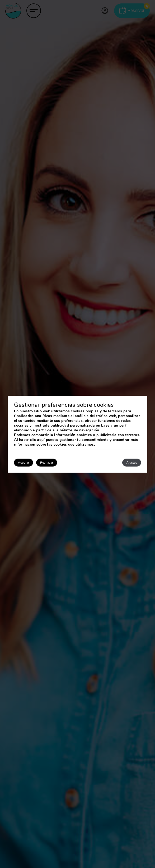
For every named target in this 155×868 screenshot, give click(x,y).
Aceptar (24, 463)
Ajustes (132, 463)
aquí (41, 440)
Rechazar (47, 463)
